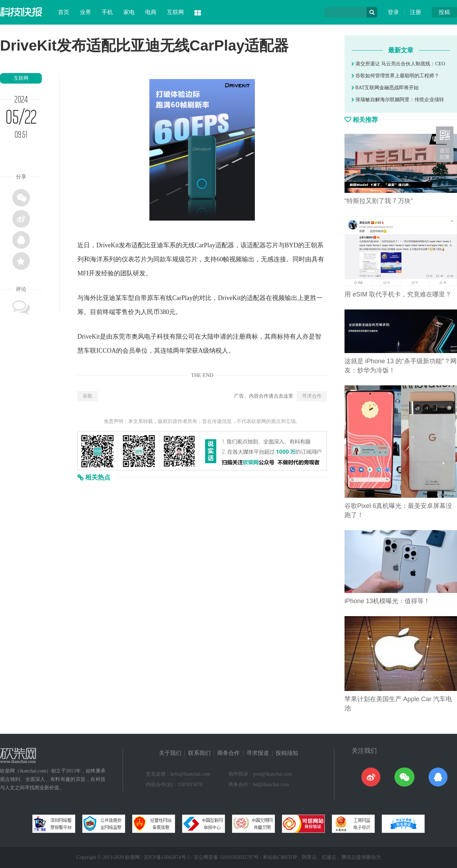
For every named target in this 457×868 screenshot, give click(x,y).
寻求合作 (312, 396)
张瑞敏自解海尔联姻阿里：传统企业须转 (398, 100)
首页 (64, 12)
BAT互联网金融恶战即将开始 (385, 88)
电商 (151, 12)
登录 (393, 12)
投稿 (444, 12)
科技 (163, 337)
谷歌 (88, 396)
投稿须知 (287, 753)
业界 (85, 12)
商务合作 (228, 753)
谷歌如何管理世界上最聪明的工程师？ (395, 76)
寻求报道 (258, 753)
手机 (107, 12)
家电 (129, 12)
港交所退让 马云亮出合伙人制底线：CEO (398, 64)
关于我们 (170, 753)
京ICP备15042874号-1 (167, 857)
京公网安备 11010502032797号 (226, 857)
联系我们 (199, 753)
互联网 (175, 12)
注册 (416, 12)
